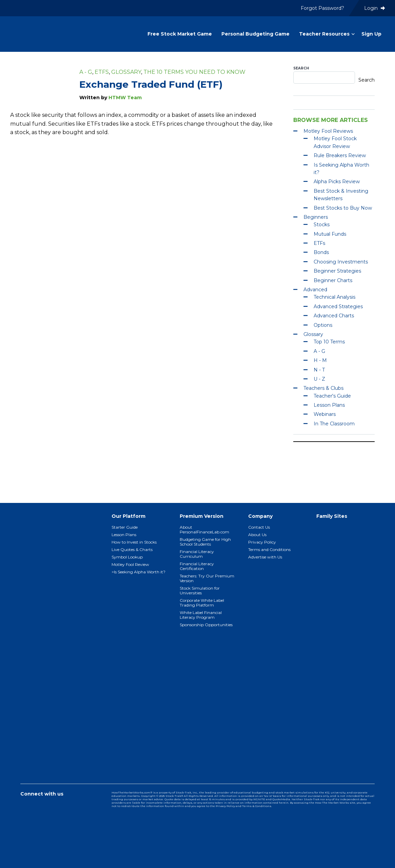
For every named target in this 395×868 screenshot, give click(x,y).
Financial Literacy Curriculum (197, 554)
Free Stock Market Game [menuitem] (180, 34)
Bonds (321, 252)
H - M (320, 360)
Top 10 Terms (329, 342)
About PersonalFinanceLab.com (204, 530)
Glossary (126, 72)
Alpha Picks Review (337, 182)
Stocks (322, 225)
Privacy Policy (262, 542)
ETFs (102, 72)
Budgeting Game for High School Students (205, 542)
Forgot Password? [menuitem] (322, 8)
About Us (257, 535)
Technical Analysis (334, 297)
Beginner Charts (333, 280)
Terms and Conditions (269, 549)
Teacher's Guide (332, 396)
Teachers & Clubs (323, 388)
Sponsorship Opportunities (206, 625)
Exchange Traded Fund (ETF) (151, 84)
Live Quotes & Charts (132, 549)
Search (301, 68)
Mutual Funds (330, 234)
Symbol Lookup (127, 557)
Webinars (325, 414)
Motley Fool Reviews (328, 131)
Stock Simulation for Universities (200, 590)
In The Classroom (334, 424)
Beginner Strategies (337, 271)
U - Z (319, 379)
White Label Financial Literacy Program (201, 615)
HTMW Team (125, 98)
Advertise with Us (265, 557)
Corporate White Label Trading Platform (202, 603)
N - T (319, 370)
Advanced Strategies (338, 306)
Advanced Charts (334, 316)
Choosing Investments (341, 262)
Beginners (316, 217)
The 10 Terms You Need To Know (194, 72)
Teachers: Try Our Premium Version (207, 578)
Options (323, 325)
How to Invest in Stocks (134, 542)
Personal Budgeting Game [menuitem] (255, 34)
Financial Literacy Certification (197, 566)
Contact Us (259, 527)
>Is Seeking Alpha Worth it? (139, 572)
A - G (86, 72)
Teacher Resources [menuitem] (324, 34)
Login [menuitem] (374, 8)
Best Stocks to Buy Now (343, 208)
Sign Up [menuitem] (371, 34)
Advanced (315, 290)
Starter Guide (125, 527)
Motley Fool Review (130, 564)
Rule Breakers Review (340, 155)
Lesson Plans (329, 405)
